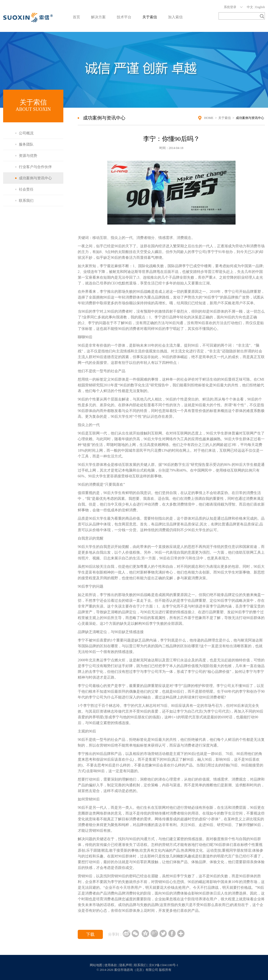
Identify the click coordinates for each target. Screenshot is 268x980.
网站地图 (96, 965)
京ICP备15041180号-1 (164, 965)
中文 (250, 7)
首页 (76, 17)
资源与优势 (28, 156)
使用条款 (111, 965)
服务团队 (26, 144)
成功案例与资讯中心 (35, 178)
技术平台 (124, 17)
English (260, 7)
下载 (90, 934)
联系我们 (26, 201)
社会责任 (26, 189)
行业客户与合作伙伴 (35, 167)
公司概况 (26, 133)
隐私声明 (126, 965)
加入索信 (175, 17)
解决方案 (98, 17)
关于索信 (150, 17)
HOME (209, 118)
